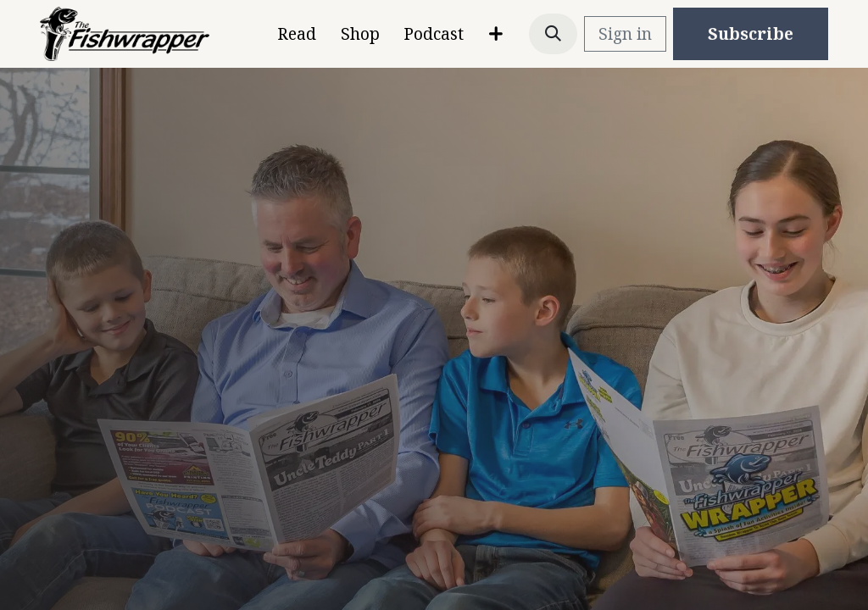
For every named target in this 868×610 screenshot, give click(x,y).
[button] (554, 34)
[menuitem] (296, 34)
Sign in (625, 34)
